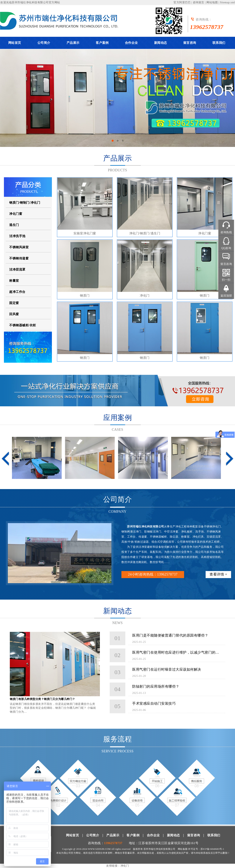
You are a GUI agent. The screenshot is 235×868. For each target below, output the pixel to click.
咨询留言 (199, 2)
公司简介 (44, 43)
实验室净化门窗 (85, 233)
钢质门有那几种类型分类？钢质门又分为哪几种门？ (42, 699)
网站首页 (15, 43)
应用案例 (117, 418)
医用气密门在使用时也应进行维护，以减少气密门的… (176, 652)
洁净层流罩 (17, 269)
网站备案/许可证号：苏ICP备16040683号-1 (201, 849)
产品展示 (73, 43)
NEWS (118, 623)
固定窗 (14, 303)
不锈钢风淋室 (19, 247)
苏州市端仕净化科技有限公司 (30, 2)
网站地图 (212, 2)
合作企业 (131, 43)
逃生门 (14, 225)
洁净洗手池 (17, 236)
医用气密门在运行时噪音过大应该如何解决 (167, 669)
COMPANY (117, 512)
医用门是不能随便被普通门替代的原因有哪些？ (170, 635)
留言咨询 (190, 43)
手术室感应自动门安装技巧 (154, 703)
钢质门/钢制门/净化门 (25, 203)
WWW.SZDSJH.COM (99, 849)
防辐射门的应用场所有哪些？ (156, 686)
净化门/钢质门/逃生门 (145, 233)
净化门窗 (16, 214)
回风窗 (14, 314)
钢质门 (85, 295)
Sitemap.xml (227, 2)
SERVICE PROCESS (117, 751)
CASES (118, 430)
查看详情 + (218, 574)
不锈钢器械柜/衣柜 (23, 325)
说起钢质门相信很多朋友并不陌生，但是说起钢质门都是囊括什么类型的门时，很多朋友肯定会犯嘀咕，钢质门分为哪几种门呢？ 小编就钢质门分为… (53, 708)
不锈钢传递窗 (19, 258)
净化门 (145, 295)
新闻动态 (161, 43)
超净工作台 (17, 292)
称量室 (14, 281)
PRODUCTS (117, 170)
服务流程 (117, 739)
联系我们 (219, 43)
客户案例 (102, 43)
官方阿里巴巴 (182, 2)
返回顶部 (226, 296)
